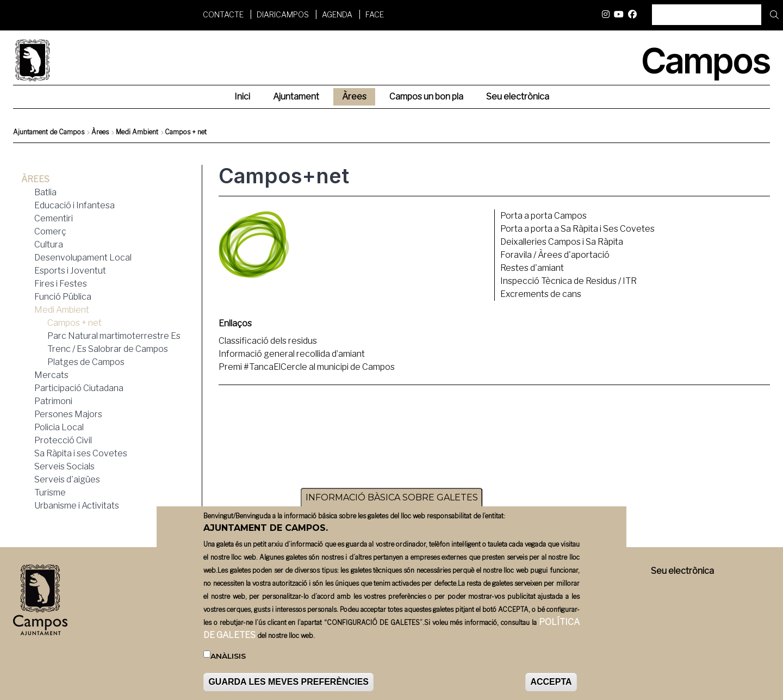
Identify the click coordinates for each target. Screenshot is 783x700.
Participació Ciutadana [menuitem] (79, 388)
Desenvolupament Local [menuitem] (83, 258)
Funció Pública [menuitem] (63, 297)
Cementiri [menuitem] (54, 218)
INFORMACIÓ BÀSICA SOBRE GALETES (392, 504)
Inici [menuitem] (242, 97)
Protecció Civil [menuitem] (63, 440)
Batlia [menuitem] (45, 192)
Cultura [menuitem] (49, 244)
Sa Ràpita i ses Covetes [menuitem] (81, 453)
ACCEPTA (551, 688)
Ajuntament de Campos (49, 132)
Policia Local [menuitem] (59, 427)
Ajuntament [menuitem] (296, 97)
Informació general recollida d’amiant (292, 354)
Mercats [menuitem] (51, 375)
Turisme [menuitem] (50, 493)
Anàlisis (228, 662)
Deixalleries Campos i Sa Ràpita (562, 242)
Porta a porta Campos (543, 216)
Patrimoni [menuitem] (53, 401)
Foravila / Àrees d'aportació (555, 255)
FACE (375, 14)
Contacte (223, 14)
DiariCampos (283, 14)
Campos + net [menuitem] (74, 323)
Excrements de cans (541, 294)
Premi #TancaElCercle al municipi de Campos (307, 367)
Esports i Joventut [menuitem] (70, 271)
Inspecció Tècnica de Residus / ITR (568, 281)
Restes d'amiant (532, 268)
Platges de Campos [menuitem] (86, 362)
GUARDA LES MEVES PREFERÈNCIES (288, 688)
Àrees (100, 132)
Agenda (337, 14)
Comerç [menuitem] (50, 231)
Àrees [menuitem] (354, 97)
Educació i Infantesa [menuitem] (74, 205)
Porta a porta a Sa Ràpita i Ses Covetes (577, 229)
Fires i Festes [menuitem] (61, 284)
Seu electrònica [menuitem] (518, 97)
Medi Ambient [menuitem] (62, 310)
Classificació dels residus (268, 341)
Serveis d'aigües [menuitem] (67, 479)
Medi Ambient (137, 132)
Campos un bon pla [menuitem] (426, 97)
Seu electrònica (682, 571)
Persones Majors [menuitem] (68, 414)
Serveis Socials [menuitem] (64, 466)
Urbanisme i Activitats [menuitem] (77, 506)
